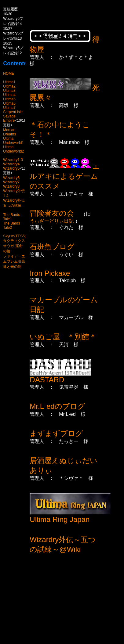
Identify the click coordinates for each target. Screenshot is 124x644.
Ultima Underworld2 (13, 149)
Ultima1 (9, 82)
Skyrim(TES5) (15, 236)
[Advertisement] (77, 603)
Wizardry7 (11, 182)
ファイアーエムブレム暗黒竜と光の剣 (14, 261)
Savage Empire (9, 118)
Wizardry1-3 (13, 160)
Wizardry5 (11, 168)
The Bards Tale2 (11, 225)
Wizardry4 (11, 164)
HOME (9, 74)
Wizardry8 (11, 186)
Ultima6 (9, 103)
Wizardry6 (11, 178)
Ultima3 (9, 91)
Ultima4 (9, 95)
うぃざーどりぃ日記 (52, 221)
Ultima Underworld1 (13, 141)
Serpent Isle (13, 112)
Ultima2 (9, 86)
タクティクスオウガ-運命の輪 (14, 246)
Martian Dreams (9, 132)
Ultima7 (9, 108)
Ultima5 (9, 99)
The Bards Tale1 (11, 217)
